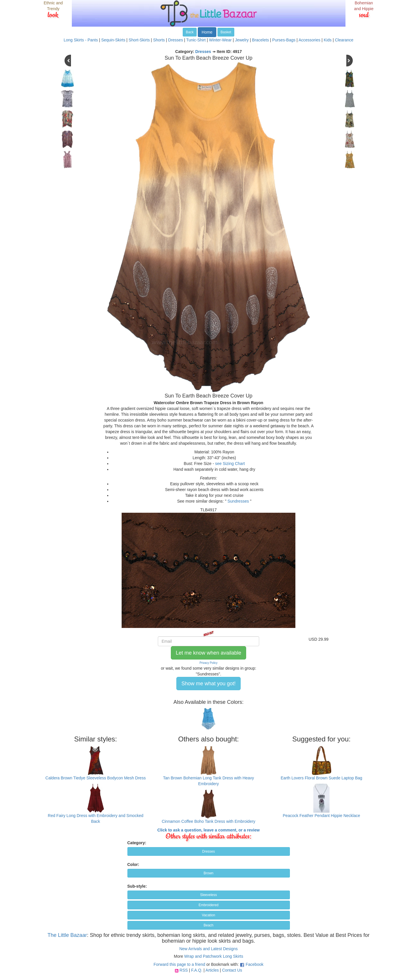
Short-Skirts (139, 40)
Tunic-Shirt (196, 40)
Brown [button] (209, 873)
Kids (328, 40)
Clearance (344, 40)
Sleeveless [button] (209, 895)
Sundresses (238, 501)
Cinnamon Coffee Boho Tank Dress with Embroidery (208, 821)
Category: (137, 843)
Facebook (254, 964)
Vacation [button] (209, 915)
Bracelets (260, 40)
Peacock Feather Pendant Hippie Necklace (322, 816)
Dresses (176, 40)
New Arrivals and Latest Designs (209, 949)
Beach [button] (209, 925)
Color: (133, 864)
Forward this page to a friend (179, 964)
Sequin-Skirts (113, 40)
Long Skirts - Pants (81, 40)
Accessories (309, 40)
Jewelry (242, 40)
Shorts (159, 40)
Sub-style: (137, 886)
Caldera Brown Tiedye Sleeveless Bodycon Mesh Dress (96, 778)
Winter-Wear (220, 40)
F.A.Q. (197, 970)
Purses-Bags (284, 40)
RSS (184, 970)
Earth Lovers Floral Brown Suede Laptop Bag (321, 778)
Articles (212, 970)
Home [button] (207, 32)
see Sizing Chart (230, 464)
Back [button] (190, 32)
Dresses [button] (209, 851)
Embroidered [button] (209, 905)
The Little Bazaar (67, 935)
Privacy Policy (209, 663)
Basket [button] (226, 32)
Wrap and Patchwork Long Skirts (214, 956)
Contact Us (232, 970)
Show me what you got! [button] (208, 684)
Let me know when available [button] (209, 653)
